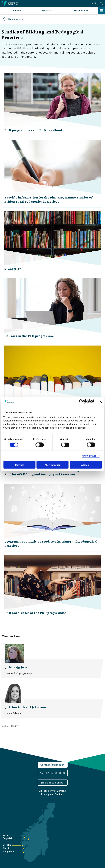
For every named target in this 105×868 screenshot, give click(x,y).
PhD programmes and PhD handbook (34, 131)
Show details (89, 456)
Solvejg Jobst (19, 668)
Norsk (93, 3)
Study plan (13, 269)
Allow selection (52, 465)
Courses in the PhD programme (29, 336)
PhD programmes (14, 19)
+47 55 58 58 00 (55, 773)
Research (47, 11)
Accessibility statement (52, 791)
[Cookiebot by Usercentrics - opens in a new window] (81, 402)
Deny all (19, 465)
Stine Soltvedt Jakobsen (27, 708)
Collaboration (80, 11)
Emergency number (52, 783)
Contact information (52, 765)
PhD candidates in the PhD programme (35, 613)
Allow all (86, 465)
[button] (101, 4)
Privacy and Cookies (53, 794)
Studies (17, 11)
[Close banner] (101, 402)
